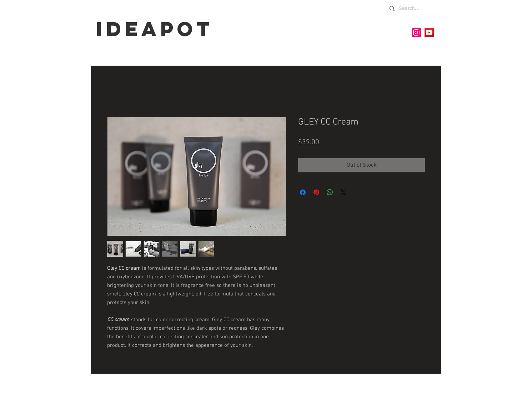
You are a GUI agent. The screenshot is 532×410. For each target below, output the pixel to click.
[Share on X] (343, 192)
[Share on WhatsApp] (330, 192)
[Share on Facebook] (303, 192)
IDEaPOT (155, 29)
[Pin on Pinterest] (316, 192)
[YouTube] (429, 32)
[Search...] (412, 9)
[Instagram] (416, 32)
